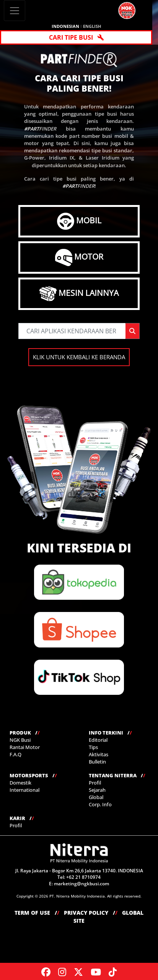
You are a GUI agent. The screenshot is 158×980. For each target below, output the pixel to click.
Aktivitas (99, 754)
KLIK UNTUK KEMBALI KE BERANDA (79, 357)
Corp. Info (100, 804)
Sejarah (97, 790)
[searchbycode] (72, 331)
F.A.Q (15, 754)
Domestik (20, 783)
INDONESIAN (65, 26)
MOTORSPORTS (33, 775)
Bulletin (97, 762)
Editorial (98, 740)
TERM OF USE (37, 913)
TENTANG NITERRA (117, 775)
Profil (95, 783)
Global (96, 797)
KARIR (22, 818)
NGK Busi (20, 740)
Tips (93, 747)
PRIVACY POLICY (91, 913)
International (24, 790)
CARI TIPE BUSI (76, 37)
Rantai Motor (25, 747)
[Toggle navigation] (15, 10)
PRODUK (25, 733)
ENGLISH (92, 26)
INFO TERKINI (110, 733)
